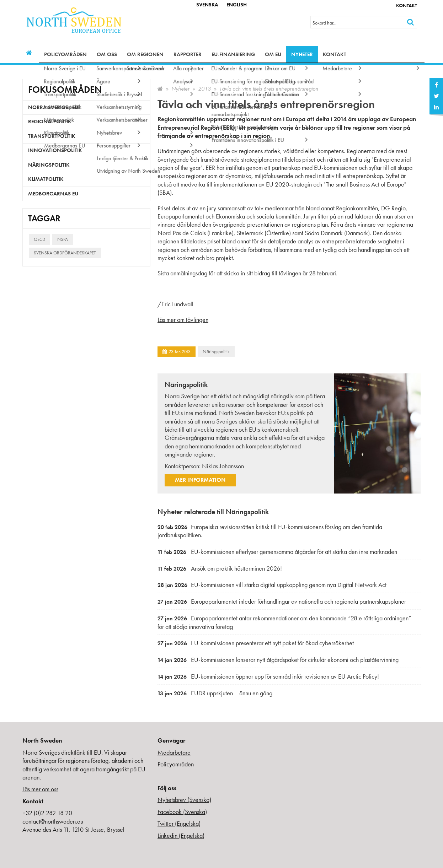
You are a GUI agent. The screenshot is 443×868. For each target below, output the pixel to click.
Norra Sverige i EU (53, 107)
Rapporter (188, 54)
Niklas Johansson (223, 466)
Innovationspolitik (55, 150)
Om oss (107, 54)
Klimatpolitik (46, 179)
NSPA (63, 239)
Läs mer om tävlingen (183, 320)
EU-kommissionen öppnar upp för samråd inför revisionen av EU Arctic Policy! (268, 676)
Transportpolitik (52, 136)
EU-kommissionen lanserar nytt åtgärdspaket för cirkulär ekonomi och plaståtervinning (278, 660)
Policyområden (65, 54)
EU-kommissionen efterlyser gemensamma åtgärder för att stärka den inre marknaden (277, 552)
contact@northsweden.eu (53, 821)
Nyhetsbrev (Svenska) (184, 800)
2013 (204, 89)
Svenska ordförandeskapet (65, 253)
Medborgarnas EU (53, 194)
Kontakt (407, 5)
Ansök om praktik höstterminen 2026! (220, 568)
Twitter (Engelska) (179, 823)
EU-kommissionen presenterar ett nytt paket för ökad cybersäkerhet (256, 643)
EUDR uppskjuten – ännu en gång (215, 693)
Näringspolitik (216, 351)
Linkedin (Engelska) (181, 835)
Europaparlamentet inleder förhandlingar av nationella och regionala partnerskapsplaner (282, 601)
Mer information (200, 480)
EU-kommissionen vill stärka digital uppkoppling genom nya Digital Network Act (272, 585)
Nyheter (302, 54)
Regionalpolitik (50, 122)
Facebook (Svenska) (182, 812)
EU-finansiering (233, 54)
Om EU (273, 54)
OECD (39, 239)
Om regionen (145, 54)
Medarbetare (174, 752)
